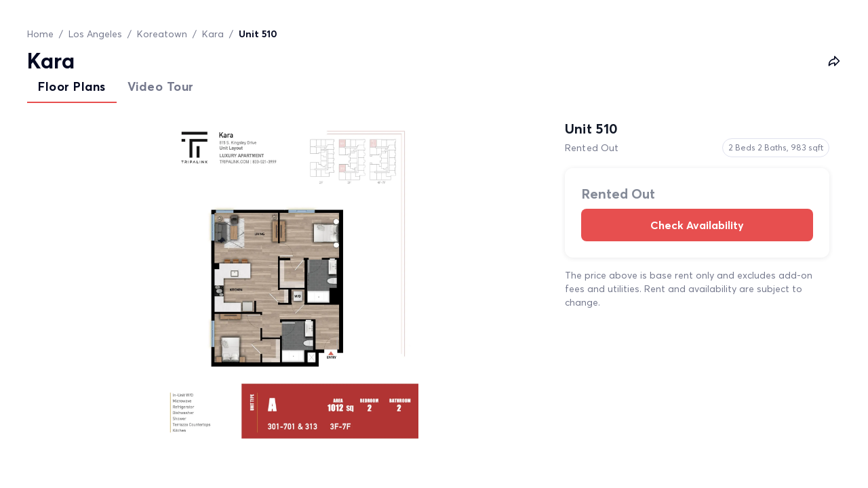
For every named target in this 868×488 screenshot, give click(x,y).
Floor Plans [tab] (72, 86)
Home (40, 34)
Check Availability (697, 225)
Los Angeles (95, 34)
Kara (213, 34)
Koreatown (162, 34)
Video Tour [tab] (161, 86)
